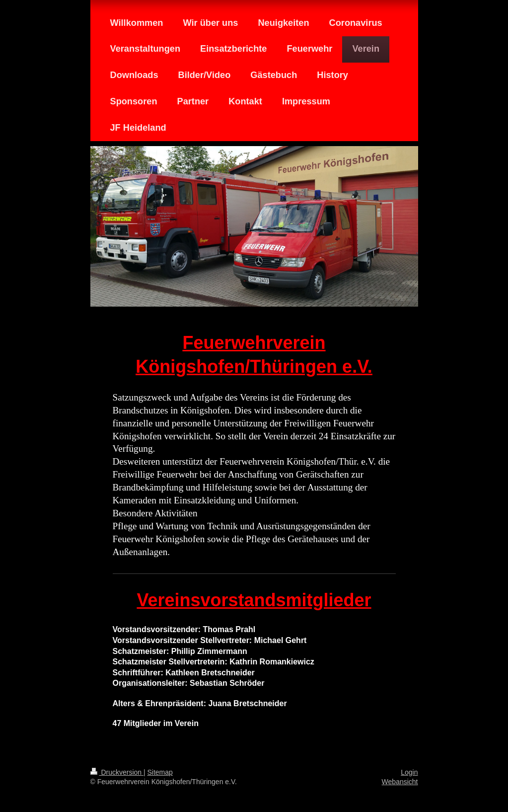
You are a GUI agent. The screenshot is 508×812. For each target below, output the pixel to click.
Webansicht (400, 782)
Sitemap (160, 772)
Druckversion (117, 772)
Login (409, 772)
